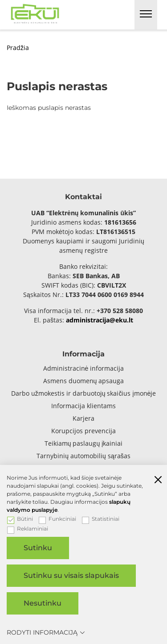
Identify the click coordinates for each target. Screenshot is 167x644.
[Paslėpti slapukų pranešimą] (158, 481)
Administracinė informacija (84, 368)
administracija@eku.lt (100, 320)
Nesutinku (43, 603)
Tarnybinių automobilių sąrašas (83, 456)
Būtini (20, 519)
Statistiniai (101, 519)
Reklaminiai (28, 529)
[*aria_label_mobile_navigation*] (146, 15)
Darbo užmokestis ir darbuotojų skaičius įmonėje (84, 393)
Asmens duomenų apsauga (84, 381)
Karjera (83, 418)
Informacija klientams (83, 406)
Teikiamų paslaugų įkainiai (84, 443)
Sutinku (38, 548)
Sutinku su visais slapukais (71, 575)
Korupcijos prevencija (83, 431)
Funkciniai (57, 519)
